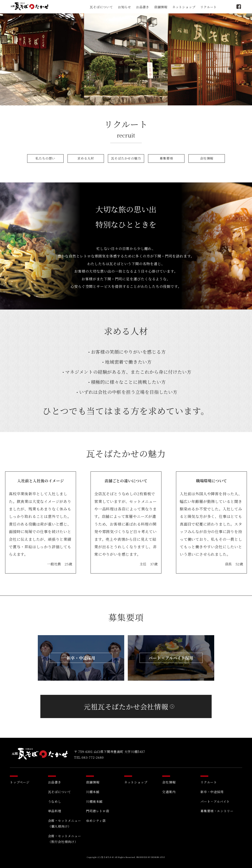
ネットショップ (184, 7)
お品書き (143, 7)
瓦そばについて (101, 7)
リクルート (208, 7)
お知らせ (125, 7)
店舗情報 (161, 7)
